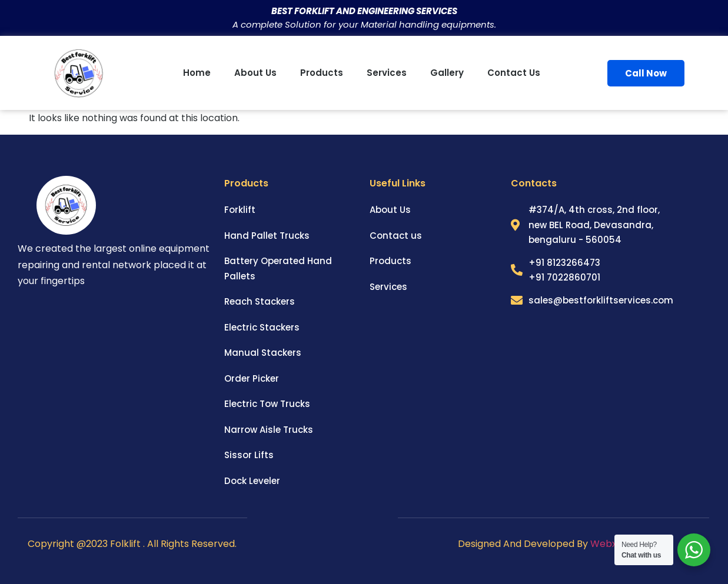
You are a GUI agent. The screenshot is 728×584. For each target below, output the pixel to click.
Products (322, 73)
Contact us (514, 73)
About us (255, 73)
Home (197, 73)
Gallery (447, 73)
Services (387, 73)
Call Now (646, 73)
